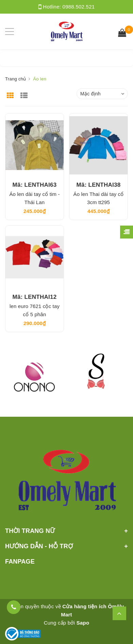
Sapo (83, 623)
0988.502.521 (79, 7)
